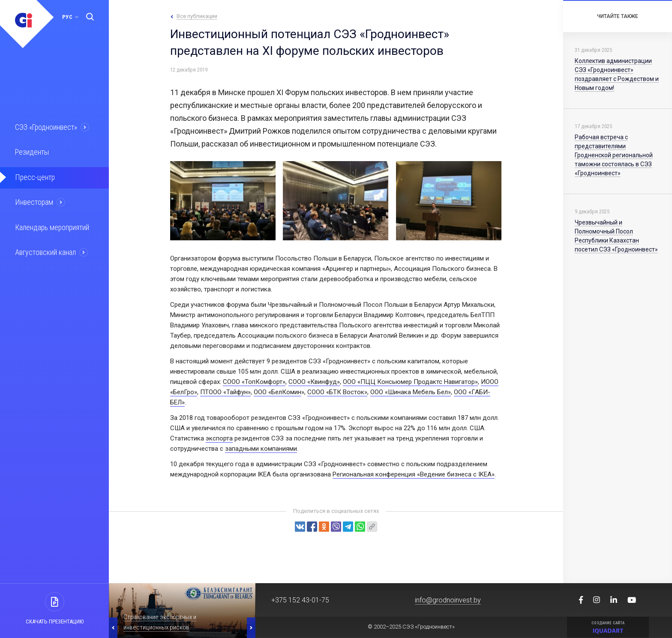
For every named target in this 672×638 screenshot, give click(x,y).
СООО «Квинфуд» (314, 382)
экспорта (219, 438)
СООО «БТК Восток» (337, 392)
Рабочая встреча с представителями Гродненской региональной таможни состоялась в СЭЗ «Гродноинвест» (614, 155)
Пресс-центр (33, 176)
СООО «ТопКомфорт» (254, 382)
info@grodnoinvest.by (448, 600)
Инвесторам (33, 200)
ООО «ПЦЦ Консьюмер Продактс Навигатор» (410, 382)
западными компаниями (261, 449)
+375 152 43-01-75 (300, 600)
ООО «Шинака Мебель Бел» (411, 392)
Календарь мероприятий (51, 225)
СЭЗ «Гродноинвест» (45, 127)
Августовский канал (45, 249)
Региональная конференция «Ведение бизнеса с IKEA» (414, 474)
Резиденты (31, 151)
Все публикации (197, 16)
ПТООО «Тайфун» (225, 392)
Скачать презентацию (55, 622)
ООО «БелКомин (277, 392)
